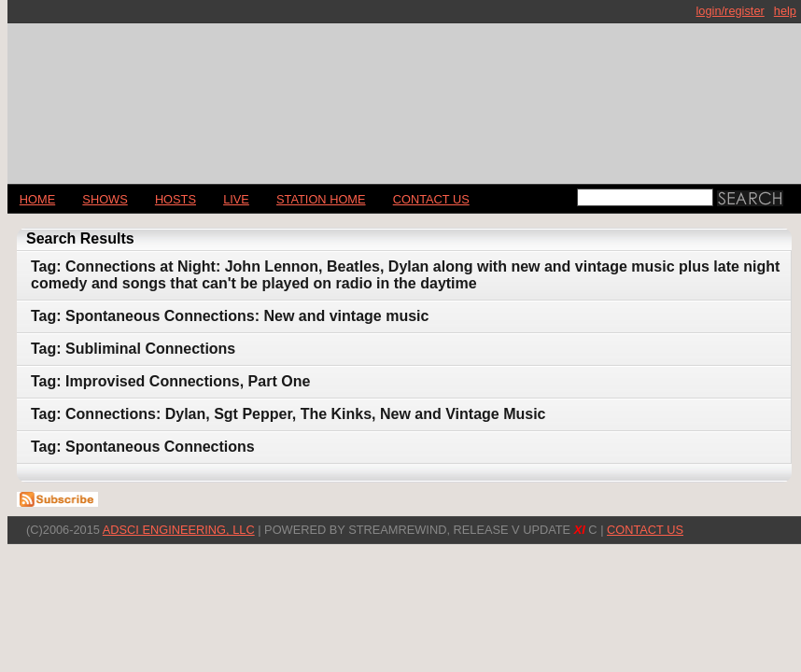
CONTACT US (431, 199)
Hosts (176, 199)
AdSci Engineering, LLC (179, 530)
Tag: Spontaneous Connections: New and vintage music (230, 316)
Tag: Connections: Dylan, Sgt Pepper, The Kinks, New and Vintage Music (288, 414)
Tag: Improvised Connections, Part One (170, 381)
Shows (105, 199)
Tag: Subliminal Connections (133, 349)
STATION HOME (321, 199)
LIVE (236, 199)
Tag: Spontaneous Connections (143, 447)
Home (37, 199)
